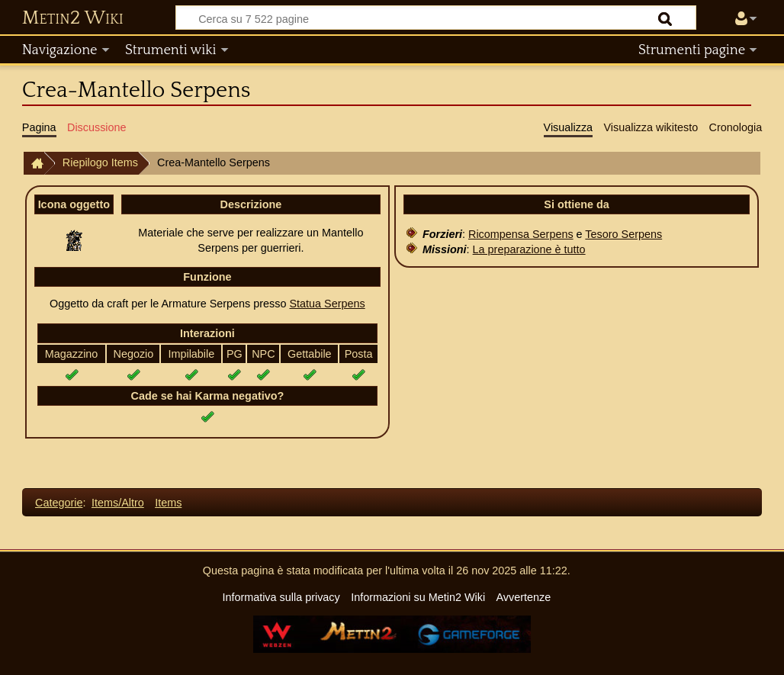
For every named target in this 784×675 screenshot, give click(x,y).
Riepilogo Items (100, 162)
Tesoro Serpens (623, 234)
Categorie (59, 503)
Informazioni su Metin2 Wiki (418, 597)
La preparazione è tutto (529, 249)
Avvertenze (523, 597)
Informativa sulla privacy (281, 597)
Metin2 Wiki (73, 18)
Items (168, 503)
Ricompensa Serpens (521, 234)
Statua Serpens (327, 304)
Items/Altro (118, 503)
